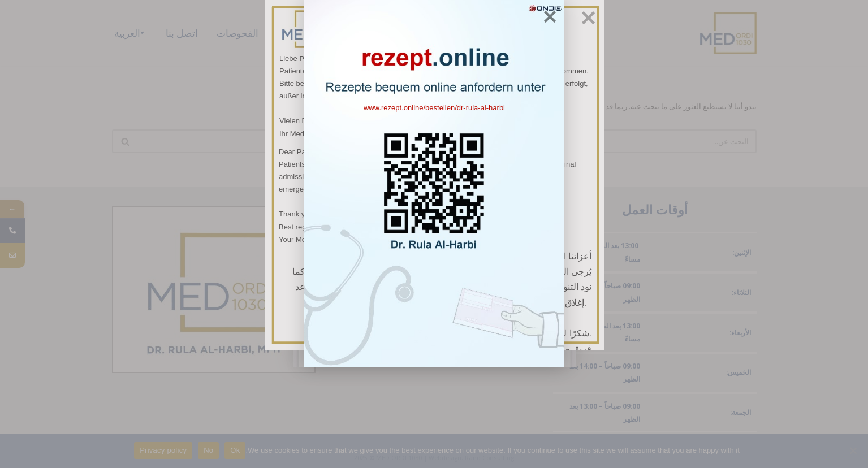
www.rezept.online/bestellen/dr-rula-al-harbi (434, 158)
